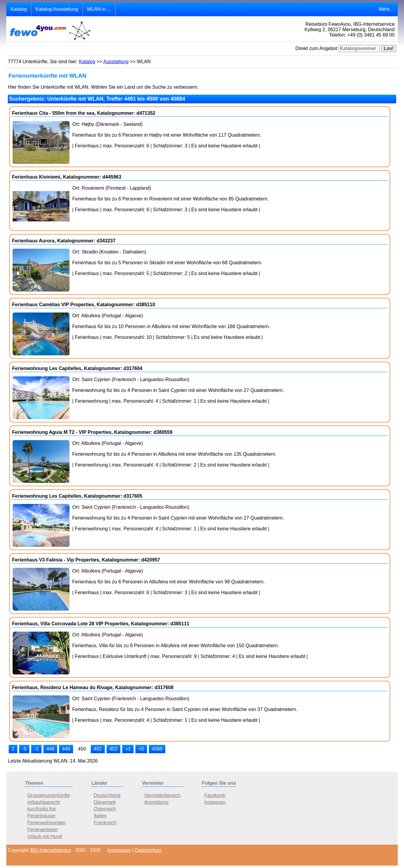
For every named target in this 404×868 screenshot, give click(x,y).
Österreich (105, 809)
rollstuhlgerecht (44, 802)
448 (50, 749)
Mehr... (386, 9)
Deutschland (107, 795)
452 (114, 749)
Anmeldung (156, 802)
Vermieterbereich (162, 795)
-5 (24, 749)
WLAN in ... (99, 9)
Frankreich (105, 823)
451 (98, 749)
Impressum (119, 850)
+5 (141, 749)
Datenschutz (148, 850)
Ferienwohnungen (46, 823)
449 (66, 749)
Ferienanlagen (43, 829)
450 (82, 749)
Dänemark (105, 802)
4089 (157, 749)
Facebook (215, 795)
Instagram (215, 802)
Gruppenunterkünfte (49, 795)
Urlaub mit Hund (45, 836)
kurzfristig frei (41, 809)
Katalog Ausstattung (57, 9)
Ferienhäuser (41, 816)
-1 (36, 749)
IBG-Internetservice (50, 850)
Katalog (19, 9)
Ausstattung (116, 62)
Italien (100, 816)
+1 (128, 749)
